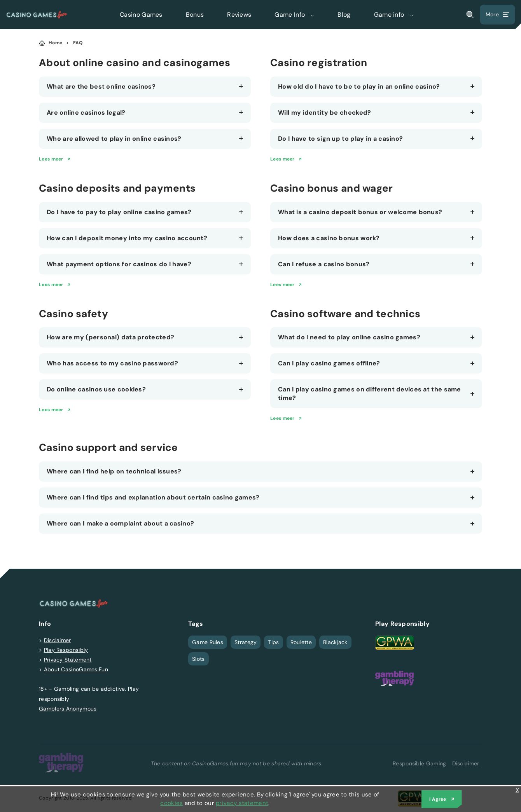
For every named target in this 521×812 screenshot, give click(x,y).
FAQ (78, 43)
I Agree (438, 799)
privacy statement (242, 803)
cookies (171, 803)
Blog (344, 15)
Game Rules (208, 642)
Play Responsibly (66, 650)
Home (55, 43)
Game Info (294, 15)
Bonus (195, 15)
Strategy (246, 642)
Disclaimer (58, 640)
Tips (273, 642)
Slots (198, 659)
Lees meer (51, 159)
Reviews (239, 15)
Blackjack (335, 642)
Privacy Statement (68, 660)
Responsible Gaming (419, 763)
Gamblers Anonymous (68, 709)
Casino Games (141, 15)
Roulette (301, 642)
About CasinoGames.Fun (76, 669)
